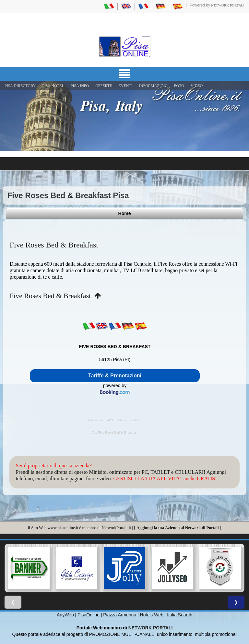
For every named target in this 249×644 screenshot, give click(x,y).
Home (125, 213)
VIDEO (197, 86)
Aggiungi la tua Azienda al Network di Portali (178, 528)
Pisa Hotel (53, 86)
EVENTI (125, 86)
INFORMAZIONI (153, 86)
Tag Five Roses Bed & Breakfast (115, 432)
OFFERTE (104, 86)
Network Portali (228, 5)
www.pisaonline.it (63, 528)
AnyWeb (65, 615)
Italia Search (180, 615)
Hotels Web (152, 615)
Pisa (82, 615)
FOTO (179, 86)
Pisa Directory (20, 86)
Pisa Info (80, 86)
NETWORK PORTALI (151, 628)
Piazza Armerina (120, 615)
